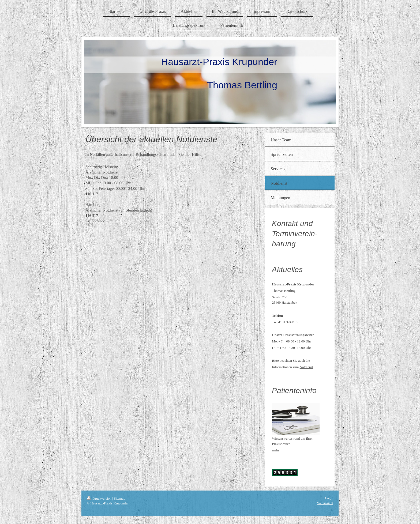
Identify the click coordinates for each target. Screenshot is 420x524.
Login (329, 498)
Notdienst (307, 367)
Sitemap (120, 498)
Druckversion (100, 498)
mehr (275, 450)
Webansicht (325, 503)
